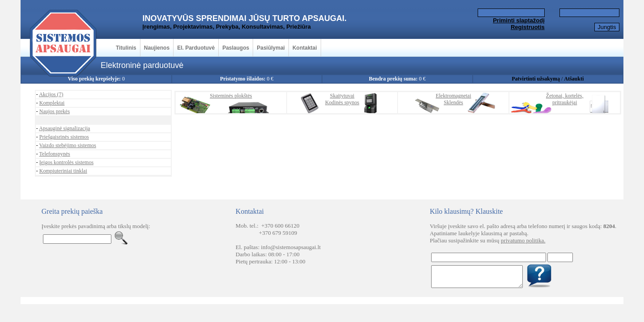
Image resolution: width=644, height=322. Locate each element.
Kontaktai (305, 48)
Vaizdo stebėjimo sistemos (68, 145)
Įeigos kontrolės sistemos (66, 162)
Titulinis (126, 48)
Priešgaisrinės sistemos (64, 137)
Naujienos (157, 48)
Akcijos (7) (51, 94)
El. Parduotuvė (196, 48)
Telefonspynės (55, 154)
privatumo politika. (523, 240)
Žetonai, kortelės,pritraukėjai (565, 99)
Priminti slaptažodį (519, 20)
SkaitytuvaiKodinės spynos (342, 99)
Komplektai (52, 103)
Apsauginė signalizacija (64, 128)
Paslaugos (236, 48)
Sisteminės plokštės (231, 96)
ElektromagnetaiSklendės (453, 99)
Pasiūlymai (271, 48)
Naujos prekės (55, 111)
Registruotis (528, 27)
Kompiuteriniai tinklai (63, 171)
